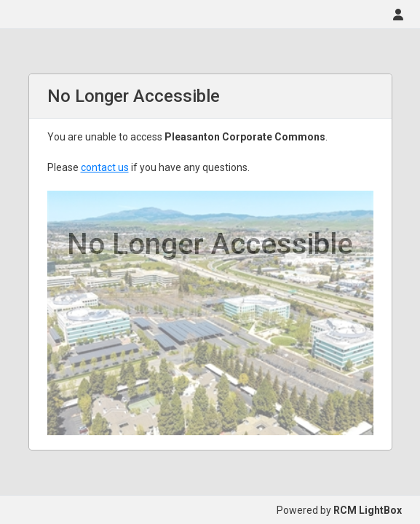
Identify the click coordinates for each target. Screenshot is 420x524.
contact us (105, 167)
